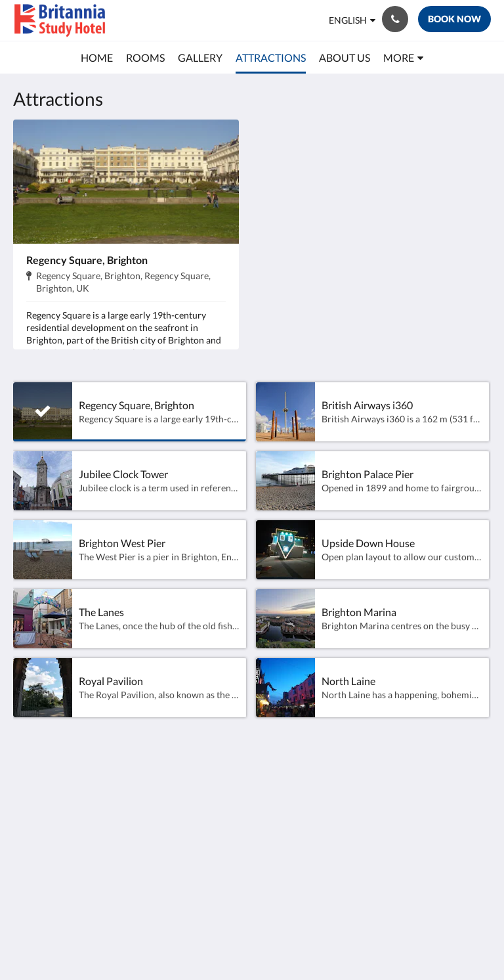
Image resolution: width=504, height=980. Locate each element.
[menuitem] (97, 58)
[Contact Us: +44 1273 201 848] (395, 19)
